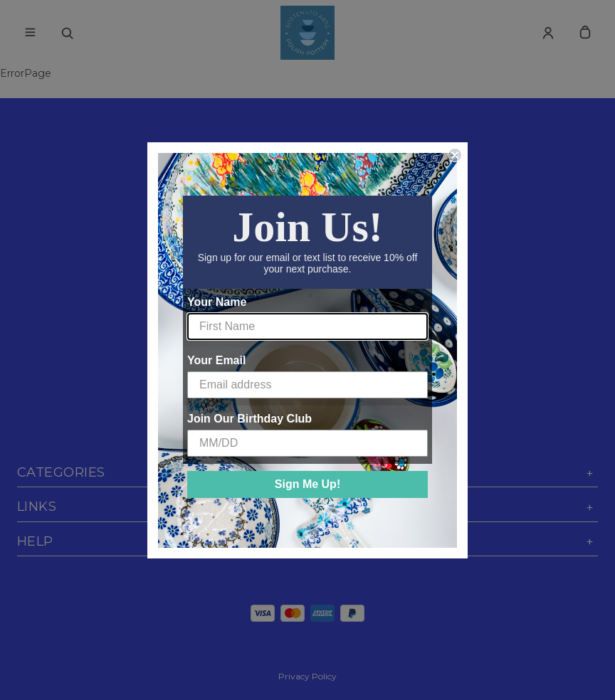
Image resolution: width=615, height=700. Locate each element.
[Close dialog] (455, 155)
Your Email (216, 360)
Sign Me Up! (307, 484)
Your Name (217, 302)
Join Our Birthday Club (249, 419)
